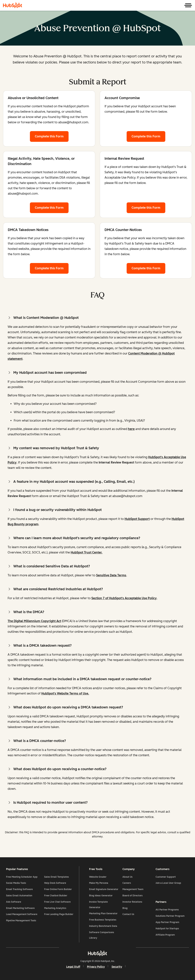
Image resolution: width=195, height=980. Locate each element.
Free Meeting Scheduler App (22, 877)
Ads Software (14, 902)
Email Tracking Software (19, 889)
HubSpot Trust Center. (87, 552)
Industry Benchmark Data (103, 926)
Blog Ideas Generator (101, 896)
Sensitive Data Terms (111, 575)
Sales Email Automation (19, 896)
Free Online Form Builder (58, 889)
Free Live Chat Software (57, 902)
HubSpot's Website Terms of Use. (65, 693)
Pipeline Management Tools (21, 921)
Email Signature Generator (104, 889)
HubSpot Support (137, 519)
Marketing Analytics (55, 908)
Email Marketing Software (20, 908)
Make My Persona (99, 883)
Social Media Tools (16, 883)
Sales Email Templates (57, 877)
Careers (127, 883)
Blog (125, 908)
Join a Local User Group (168, 883)
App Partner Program (167, 922)
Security (117, 967)
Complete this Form (52, 136)
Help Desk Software (55, 883)
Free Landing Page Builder (59, 914)
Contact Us (128, 914)
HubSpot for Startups (167, 929)
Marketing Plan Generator (103, 913)
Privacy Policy (96, 967)
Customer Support (166, 877)
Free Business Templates (103, 920)
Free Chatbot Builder (56, 896)
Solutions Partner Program (170, 916)
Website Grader (98, 877)
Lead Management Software (22, 914)
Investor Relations (132, 902)
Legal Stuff (73, 967)
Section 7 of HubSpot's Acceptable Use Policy (124, 598)
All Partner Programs (167, 910)
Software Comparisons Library (102, 935)
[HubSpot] (13, 5)
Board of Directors (133, 896)
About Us (127, 877)
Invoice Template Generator (98, 905)
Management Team (133, 889)
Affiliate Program (165, 935)
